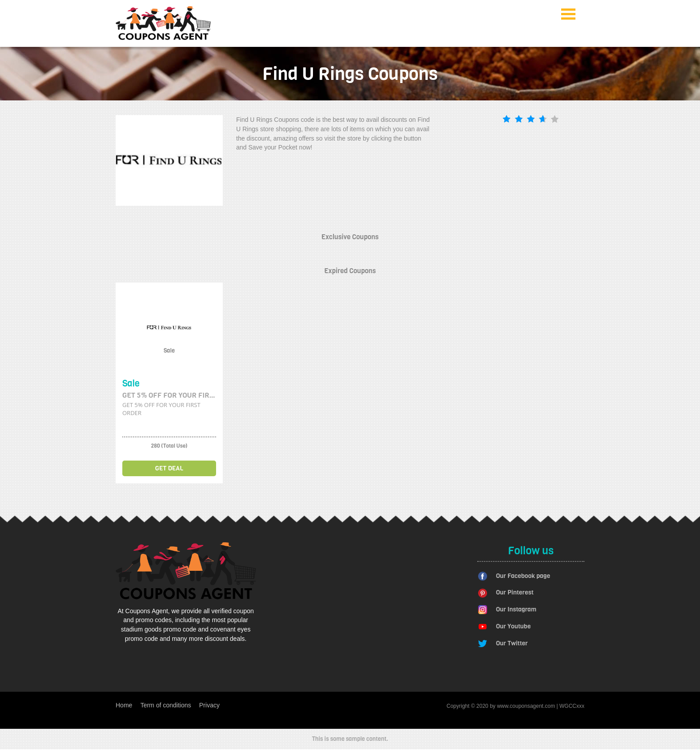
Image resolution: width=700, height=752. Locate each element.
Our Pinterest (515, 592)
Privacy (209, 705)
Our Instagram (516, 609)
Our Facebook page (523, 576)
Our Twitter (512, 643)
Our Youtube (513, 626)
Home (124, 705)
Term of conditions (166, 705)
